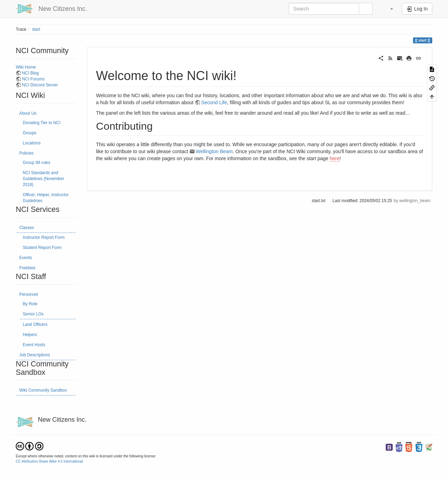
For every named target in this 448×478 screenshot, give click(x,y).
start (36, 29)
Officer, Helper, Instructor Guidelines (46, 198)
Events (26, 258)
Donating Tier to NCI (42, 123)
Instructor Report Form (44, 237)
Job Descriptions (35, 355)
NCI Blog (30, 73)
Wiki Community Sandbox (43, 390)
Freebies (27, 268)
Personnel (29, 294)
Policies (26, 153)
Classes (27, 228)
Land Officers (35, 324)
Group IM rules (37, 163)
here (335, 158)
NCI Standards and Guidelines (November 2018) (43, 179)
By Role (30, 304)
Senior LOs (33, 314)
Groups (30, 133)
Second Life (214, 102)
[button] (388, 9)
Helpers (30, 335)
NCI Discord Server (40, 85)
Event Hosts (34, 345)
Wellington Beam (214, 151)
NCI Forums (33, 79)
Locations (32, 143)
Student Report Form (42, 248)
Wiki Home (26, 67)
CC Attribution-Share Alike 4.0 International (49, 461)
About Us (28, 113)
